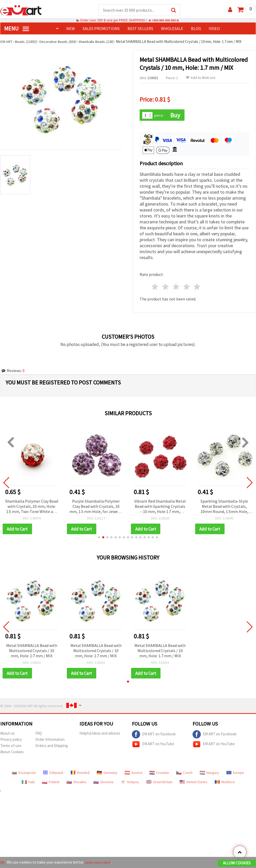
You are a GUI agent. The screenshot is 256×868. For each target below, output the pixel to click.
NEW (71, 29)
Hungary (209, 774)
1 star (155, 287)
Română (80, 774)
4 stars (187, 287)
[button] (99, 538)
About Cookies (12, 753)
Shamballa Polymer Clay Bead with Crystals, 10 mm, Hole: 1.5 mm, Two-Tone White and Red (32, 507)
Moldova (225, 783)
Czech (184, 774)
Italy (28, 783)
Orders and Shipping (52, 747)
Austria (133, 774)
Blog (196, 29)
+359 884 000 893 (164, 21)
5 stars (197, 287)
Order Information (50, 740)
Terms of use (11, 747)
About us (7, 734)
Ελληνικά (53, 774)
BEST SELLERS (140, 29)
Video (214, 29)
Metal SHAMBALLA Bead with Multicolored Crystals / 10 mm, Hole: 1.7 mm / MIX (32, 651)
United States (194, 783)
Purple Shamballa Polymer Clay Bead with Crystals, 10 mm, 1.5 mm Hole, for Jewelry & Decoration (96, 507)
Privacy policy (11, 740)
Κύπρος (130, 783)
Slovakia (76, 783)
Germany (107, 774)
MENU (17, 29)
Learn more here (98, 862)
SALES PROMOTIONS (101, 29)
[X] (2, 862)
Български (24, 774)
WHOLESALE (172, 29)
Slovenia (103, 783)
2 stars (166, 287)
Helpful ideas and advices (100, 734)
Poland (51, 783)
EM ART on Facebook (154, 735)
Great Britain (159, 783)
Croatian (159, 774)
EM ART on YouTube (153, 745)
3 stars (176, 287)
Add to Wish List (201, 78)
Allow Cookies (237, 863)
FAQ (39, 734)
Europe (235, 774)
